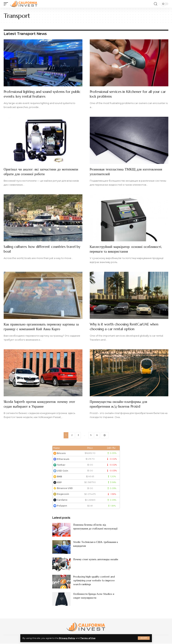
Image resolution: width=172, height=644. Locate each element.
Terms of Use (89, 638)
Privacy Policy (68, 638)
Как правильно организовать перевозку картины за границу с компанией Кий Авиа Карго (41, 327)
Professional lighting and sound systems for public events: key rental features (40, 94)
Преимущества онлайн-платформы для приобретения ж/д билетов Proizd (120, 404)
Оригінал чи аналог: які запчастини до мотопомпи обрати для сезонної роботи (35, 172)
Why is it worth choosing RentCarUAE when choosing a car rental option (127, 327)
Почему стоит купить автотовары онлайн (96, 560)
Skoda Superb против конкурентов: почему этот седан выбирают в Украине (41, 404)
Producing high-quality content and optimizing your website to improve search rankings (94, 581)
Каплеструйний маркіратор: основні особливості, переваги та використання (128, 249)
